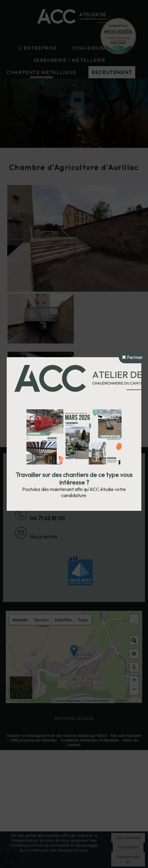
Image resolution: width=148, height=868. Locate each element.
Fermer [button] (132, 357)
